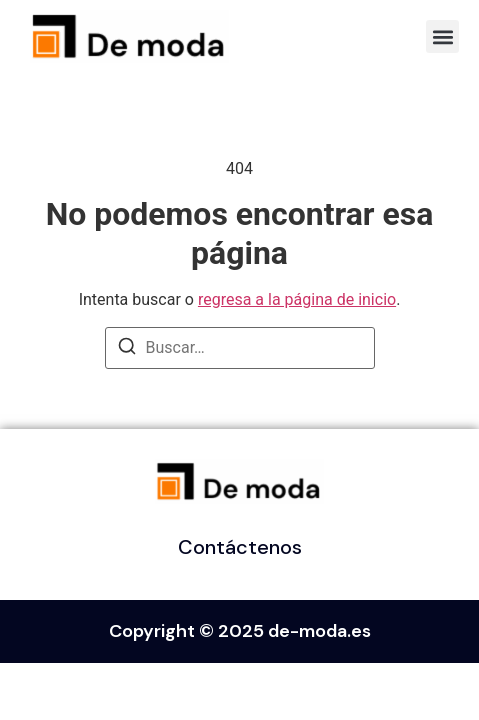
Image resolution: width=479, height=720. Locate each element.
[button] (442, 36)
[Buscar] (127, 349)
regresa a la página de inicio (297, 299)
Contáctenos (240, 547)
